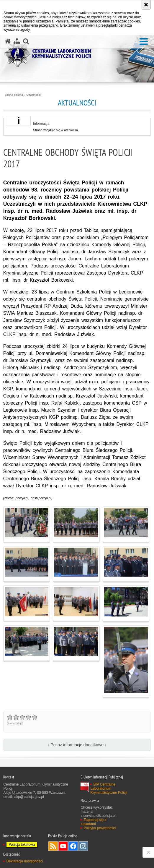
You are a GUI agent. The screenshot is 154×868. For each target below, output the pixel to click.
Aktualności (33, 95)
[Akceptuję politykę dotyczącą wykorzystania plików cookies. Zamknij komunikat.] (146, 5)
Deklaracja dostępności (24, 861)
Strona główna (14, 95)
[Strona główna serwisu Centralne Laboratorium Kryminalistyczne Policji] (8, 41)
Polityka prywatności (100, 828)
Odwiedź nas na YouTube (63, 846)
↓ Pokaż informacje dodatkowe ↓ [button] (77, 745)
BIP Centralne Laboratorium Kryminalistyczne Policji (109, 788)
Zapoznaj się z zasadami (93, 822)
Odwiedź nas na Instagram (83, 846)
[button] (144, 42)
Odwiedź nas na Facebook (73, 846)
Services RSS (53, 846)
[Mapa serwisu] (17, 41)
